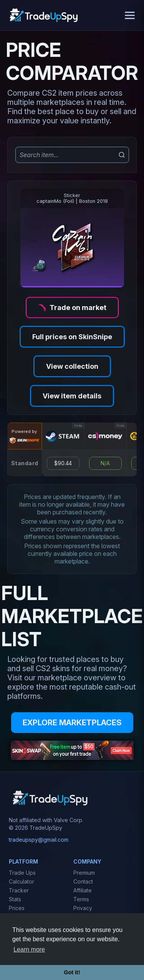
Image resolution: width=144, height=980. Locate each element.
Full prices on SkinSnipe (72, 337)
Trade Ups (22, 873)
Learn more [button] (29, 949)
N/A (105, 463)
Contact (83, 881)
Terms (81, 899)
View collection (72, 366)
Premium (84, 873)
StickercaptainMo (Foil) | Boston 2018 (72, 198)
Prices (17, 908)
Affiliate (83, 890)
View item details (72, 396)
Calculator (22, 881)
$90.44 (63, 463)
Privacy (83, 908)
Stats (15, 899)
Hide (78, 425)
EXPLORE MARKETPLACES (72, 723)
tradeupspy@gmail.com (39, 840)
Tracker (19, 890)
